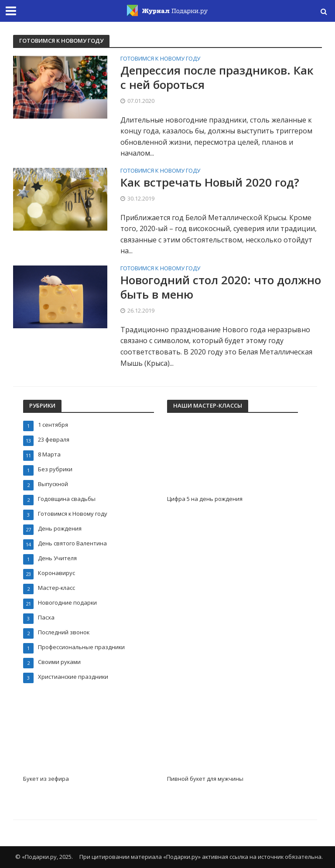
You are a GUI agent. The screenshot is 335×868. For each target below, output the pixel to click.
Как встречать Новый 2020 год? (210, 183)
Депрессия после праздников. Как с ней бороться (217, 78)
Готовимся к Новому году (160, 59)
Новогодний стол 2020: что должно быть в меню (221, 288)
